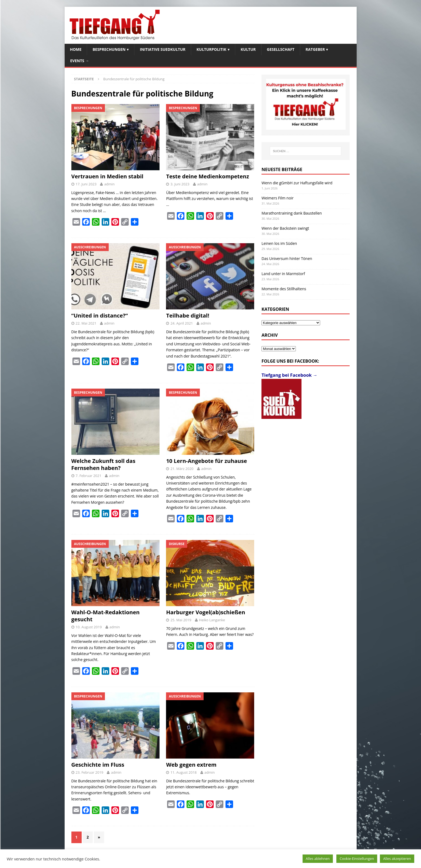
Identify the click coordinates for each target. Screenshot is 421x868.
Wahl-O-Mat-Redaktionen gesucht (106, 616)
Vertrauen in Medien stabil (107, 176)
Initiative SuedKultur (163, 49)
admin (109, 184)
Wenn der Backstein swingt (285, 228)
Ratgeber (315, 49)
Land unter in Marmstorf (283, 274)
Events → (80, 61)
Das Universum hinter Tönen (287, 258)
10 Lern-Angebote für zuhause (206, 461)
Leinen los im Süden (279, 243)
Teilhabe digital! (188, 316)
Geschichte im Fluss (98, 765)
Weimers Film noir (277, 198)
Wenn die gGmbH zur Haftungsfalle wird (297, 183)
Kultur (248, 49)
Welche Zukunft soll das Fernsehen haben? (103, 464)
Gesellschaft (281, 49)
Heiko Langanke (212, 620)
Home (76, 49)
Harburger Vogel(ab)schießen (205, 612)
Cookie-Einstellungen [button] (357, 859)
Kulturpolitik (211, 49)
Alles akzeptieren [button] (397, 859)
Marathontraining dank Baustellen (292, 213)
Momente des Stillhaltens (284, 289)
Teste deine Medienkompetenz (207, 176)
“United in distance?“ (100, 316)
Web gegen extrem (191, 765)
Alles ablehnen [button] (318, 859)
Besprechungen (109, 49)
